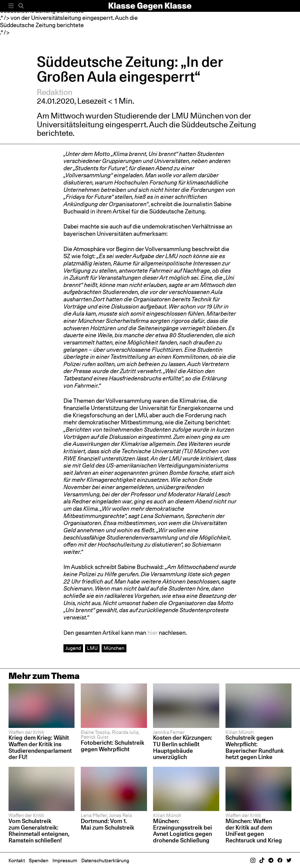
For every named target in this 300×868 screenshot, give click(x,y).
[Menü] (11, 6)
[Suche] (21, 6)
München (114, 648)
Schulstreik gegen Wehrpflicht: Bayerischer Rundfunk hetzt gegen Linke (255, 747)
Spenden (39, 860)
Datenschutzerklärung (105, 860)
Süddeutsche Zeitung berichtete (42, 25)
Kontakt (17, 860)
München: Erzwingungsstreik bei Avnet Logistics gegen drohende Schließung (182, 831)
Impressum (65, 860)
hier (153, 633)
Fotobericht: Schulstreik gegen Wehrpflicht (112, 746)
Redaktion (55, 92)
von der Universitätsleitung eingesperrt (144, 120)
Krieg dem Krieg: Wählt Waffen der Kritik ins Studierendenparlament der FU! (40, 747)
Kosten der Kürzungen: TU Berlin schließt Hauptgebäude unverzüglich (183, 747)
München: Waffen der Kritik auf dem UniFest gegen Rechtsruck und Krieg (254, 831)
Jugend (73, 648)
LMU (92, 648)
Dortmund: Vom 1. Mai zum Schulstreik (107, 824)
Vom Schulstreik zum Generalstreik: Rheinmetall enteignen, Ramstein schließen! (39, 831)
